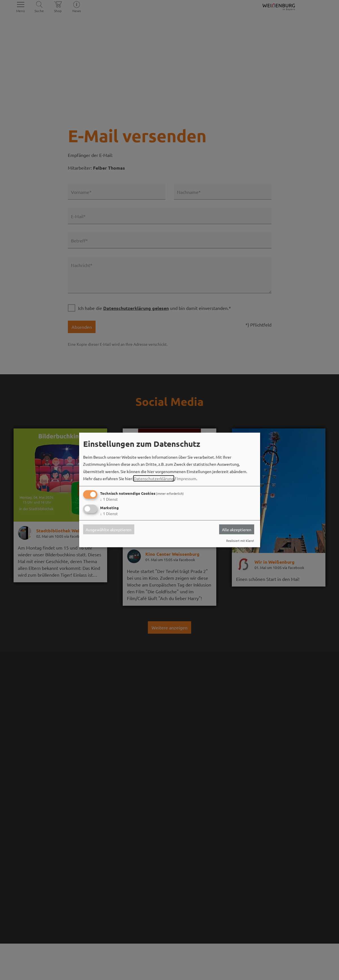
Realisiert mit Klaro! (240, 541)
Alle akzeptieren (237, 529)
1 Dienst (109, 499)
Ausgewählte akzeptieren (109, 529)
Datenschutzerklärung (154, 478)
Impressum (186, 478)
